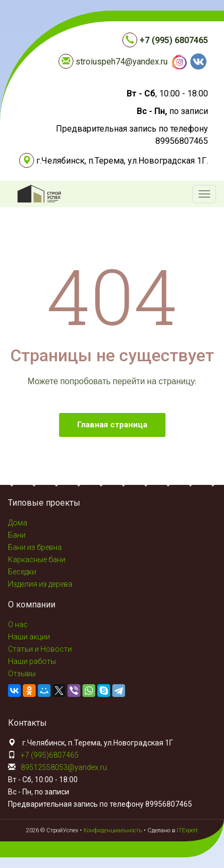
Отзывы (22, 674)
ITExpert (187, 830)
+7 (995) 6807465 (174, 40)
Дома (18, 523)
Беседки (22, 572)
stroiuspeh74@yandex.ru (122, 62)
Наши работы (32, 661)
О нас (18, 624)
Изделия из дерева (40, 584)
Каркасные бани (37, 559)
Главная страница (112, 425)
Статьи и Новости (40, 649)
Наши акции (29, 637)
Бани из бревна (35, 547)
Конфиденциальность (113, 830)
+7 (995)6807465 (50, 755)
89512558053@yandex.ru (64, 767)
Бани (17, 535)
